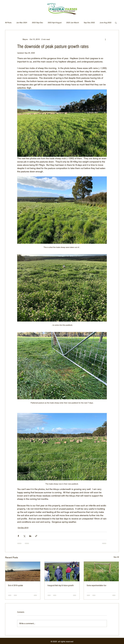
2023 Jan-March (73, 23)
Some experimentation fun (97, 585)
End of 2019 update (15, 585)
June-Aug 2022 (106, 23)
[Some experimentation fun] (101, 571)
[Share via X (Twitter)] (24, 536)
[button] (116, 23)
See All (116, 557)
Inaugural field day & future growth (61, 585)
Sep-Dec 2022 (89, 23)
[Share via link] (36, 536)
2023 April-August (55, 23)
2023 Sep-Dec (37, 23)
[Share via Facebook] (18, 536)
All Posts (8, 23)
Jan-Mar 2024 (22, 23)
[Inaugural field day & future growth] (62, 571)
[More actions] (105, 39)
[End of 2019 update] (23, 571)
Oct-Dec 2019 (23, 528)
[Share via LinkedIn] (30, 536)
